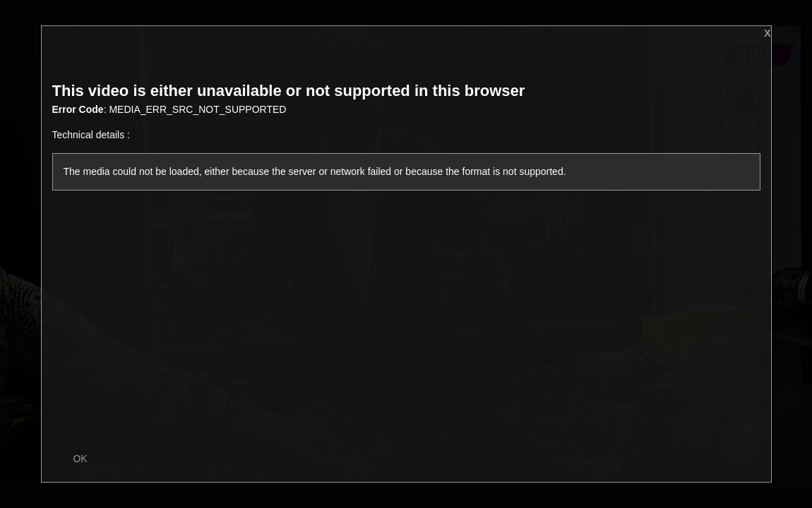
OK (80, 459)
